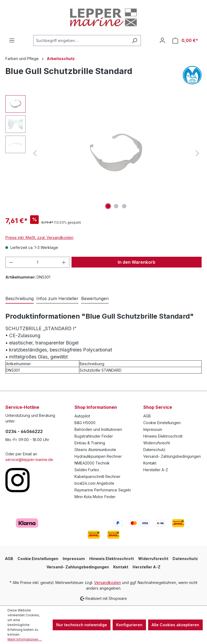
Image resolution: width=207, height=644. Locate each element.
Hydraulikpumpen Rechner (98, 456)
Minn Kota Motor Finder (95, 497)
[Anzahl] (38, 262)
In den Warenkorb (137, 262)
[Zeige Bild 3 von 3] (124, 206)
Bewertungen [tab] (95, 298)
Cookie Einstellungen (162, 423)
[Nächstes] (197, 153)
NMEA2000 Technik (92, 463)
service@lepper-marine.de (29, 460)
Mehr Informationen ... (25, 639)
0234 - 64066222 (24, 431)
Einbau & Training (90, 443)
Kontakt (150, 463)
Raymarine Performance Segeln (103, 490)
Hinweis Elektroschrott (163, 436)
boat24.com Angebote (94, 483)
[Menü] (12, 40)
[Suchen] (135, 41)
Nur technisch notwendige (82, 625)
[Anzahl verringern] (11, 262)
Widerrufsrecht (157, 443)
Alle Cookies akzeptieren (175, 625)
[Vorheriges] (35, 153)
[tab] (19, 299)
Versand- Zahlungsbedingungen (172, 456)
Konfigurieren (129, 625)
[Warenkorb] (185, 41)
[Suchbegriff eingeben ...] (81, 41)
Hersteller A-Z (156, 470)
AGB (147, 416)
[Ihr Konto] (162, 40)
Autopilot (82, 416)
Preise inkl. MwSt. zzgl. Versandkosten (39, 237)
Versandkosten (108, 583)
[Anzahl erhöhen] (64, 262)
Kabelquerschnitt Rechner (97, 476)
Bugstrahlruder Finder (94, 436)
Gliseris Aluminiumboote (95, 450)
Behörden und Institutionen (98, 429)
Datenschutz (154, 450)
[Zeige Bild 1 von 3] (108, 206)
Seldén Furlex (87, 470)
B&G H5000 (85, 423)
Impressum (153, 429)
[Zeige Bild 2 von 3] (116, 206)
